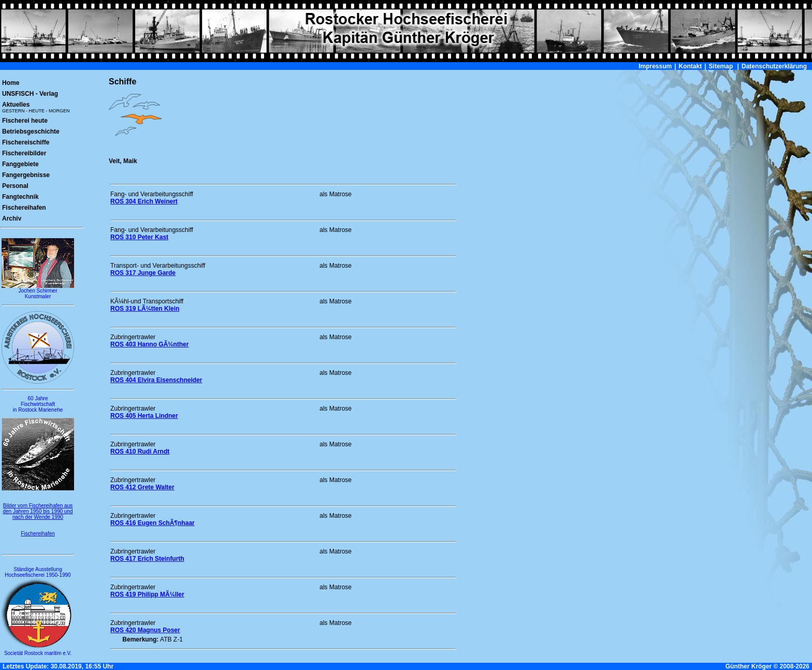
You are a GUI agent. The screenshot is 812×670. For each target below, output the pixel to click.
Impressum (655, 66)
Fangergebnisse (26, 175)
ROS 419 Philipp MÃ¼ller (147, 594)
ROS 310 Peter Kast (139, 237)
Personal (15, 186)
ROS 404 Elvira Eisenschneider (156, 380)
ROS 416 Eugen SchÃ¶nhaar (153, 523)
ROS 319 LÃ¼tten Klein (145, 309)
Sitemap (721, 66)
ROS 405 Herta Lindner (144, 416)
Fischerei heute (25, 121)
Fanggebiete (20, 164)
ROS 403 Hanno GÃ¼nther (149, 344)
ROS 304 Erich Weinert (144, 201)
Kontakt (691, 66)
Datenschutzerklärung (774, 66)
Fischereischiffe (26, 142)
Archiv (12, 219)
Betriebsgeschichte (31, 132)
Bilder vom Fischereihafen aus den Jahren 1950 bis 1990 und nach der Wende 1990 (38, 511)
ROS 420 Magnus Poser (145, 630)
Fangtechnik (20, 197)
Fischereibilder (24, 153)
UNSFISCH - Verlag (30, 94)
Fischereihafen (24, 208)
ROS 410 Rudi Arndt (140, 451)
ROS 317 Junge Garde (143, 273)
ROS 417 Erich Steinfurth (147, 559)
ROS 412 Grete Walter (142, 487)
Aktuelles (36, 107)
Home (11, 83)
